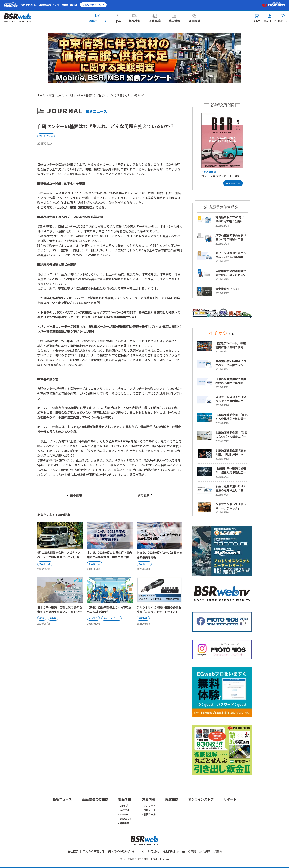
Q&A (118, 18)
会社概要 (73, 851)
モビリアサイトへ (93, 5)
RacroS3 (124, 810)
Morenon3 (125, 814)
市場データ (150, 810)
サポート (283, 18)
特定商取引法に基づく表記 (179, 851)
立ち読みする (233, 183)
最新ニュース (98, 18)
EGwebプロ (126, 819)
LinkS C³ (124, 805)
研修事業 (155, 18)
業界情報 (174, 18)
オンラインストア (201, 799)
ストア (257, 18)
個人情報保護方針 (93, 851)
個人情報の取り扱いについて (126, 851)
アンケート (150, 805)
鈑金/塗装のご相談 (95, 799)
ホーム (41, 95)
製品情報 (135, 18)
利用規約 (153, 851)
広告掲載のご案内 (211, 851)
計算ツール (150, 814)
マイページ (270, 18)
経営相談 (194, 18)
